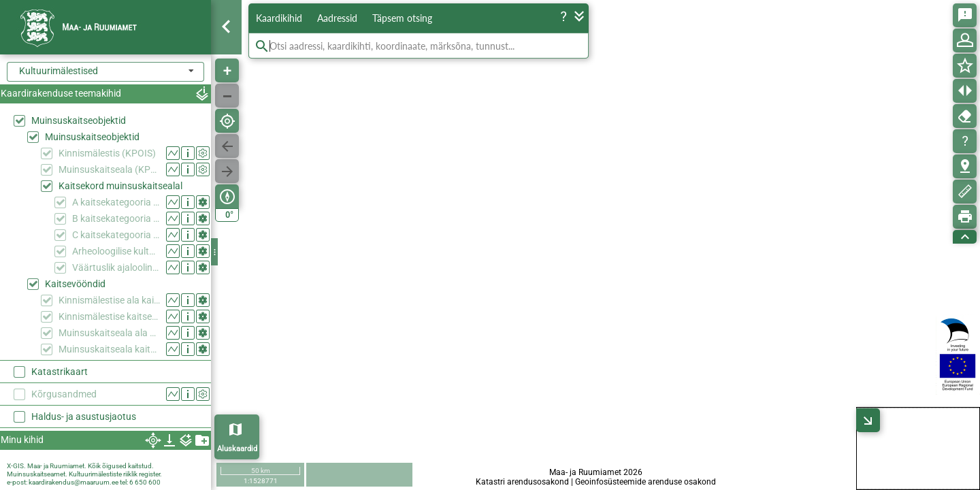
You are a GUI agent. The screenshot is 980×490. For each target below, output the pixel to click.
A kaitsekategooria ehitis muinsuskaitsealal (116, 202)
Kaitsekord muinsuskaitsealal (120, 186)
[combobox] (105, 72)
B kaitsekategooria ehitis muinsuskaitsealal (116, 218)
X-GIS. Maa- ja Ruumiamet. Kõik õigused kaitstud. (80, 466)
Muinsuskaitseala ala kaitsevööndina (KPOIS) (109, 333)
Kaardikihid (279, 18)
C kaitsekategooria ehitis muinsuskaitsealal (116, 235)
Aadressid (337, 18)
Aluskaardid (237, 449)
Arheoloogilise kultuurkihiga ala (116, 251)
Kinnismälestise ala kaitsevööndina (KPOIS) (109, 300)
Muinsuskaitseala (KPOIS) (109, 169)
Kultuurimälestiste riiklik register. (115, 474)
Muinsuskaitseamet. (37, 474)
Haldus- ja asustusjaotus (84, 416)
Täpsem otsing (402, 18)
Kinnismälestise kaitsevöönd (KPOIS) (109, 316)
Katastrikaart (60, 372)
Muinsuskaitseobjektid (79, 120)
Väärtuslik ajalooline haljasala (116, 267)
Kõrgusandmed (64, 394)
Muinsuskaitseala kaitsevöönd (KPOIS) (109, 349)
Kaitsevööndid (75, 284)
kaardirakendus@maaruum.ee (73, 482)
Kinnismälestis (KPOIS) (107, 153)
